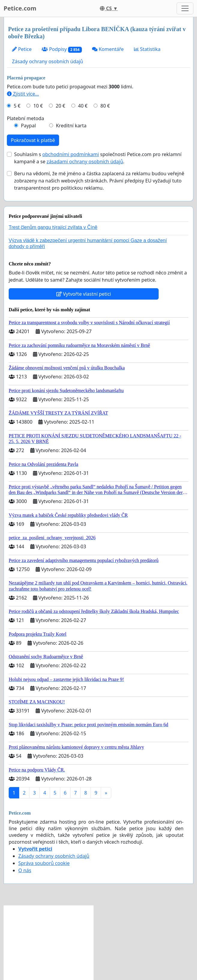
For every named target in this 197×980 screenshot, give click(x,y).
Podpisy (62, 49)
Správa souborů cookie (44, 863)
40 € (83, 106)
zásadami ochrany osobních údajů (85, 161)
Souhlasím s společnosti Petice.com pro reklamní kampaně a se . (98, 158)
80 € (105, 106)
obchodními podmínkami (71, 154)
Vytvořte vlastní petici (84, 294)
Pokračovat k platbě (33, 140)
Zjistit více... (23, 94)
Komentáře (108, 49)
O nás (25, 870)
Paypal (28, 126)
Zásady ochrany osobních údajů (48, 61)
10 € (38, 106)
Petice (22, 49)
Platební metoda (25, 118)
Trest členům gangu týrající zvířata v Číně (53, 227)
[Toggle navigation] (185, 8)
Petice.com (20, 8)
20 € (61, 106)
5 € (17, 106)
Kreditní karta (71, 126)
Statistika (147, 49)
